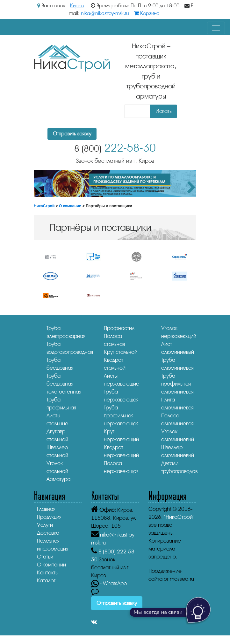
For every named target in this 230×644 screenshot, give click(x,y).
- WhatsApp (109, 583)
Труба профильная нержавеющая (121, 416)
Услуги (45, 525)
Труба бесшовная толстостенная (64, 384)
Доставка (48, 533)
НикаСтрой (44, 206)
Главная (46, 509)
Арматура (58, 479)
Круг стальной (121, 352)
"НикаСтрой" (179, 517)
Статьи (45, 557)
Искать (164, 111)
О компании (70, 206)
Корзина (147, 13)
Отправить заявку (72, 134)
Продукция (49, 517)
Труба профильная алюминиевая (177, 384)
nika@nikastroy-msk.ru (105, 13)
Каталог (46, 581)
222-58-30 (115, 148)
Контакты (48, 573)
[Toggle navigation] (216, 28)
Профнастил (119, 328)
